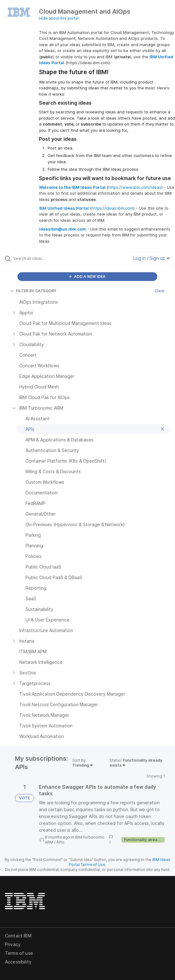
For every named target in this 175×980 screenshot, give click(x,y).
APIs (60, 842)
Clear (160, 291)
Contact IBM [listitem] (18, 936)
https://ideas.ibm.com (112, 208)
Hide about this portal (59, 18)
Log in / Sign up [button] (152, 258)
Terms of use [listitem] (19, 953)
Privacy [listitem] (13, 944)
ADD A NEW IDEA (87, 276)
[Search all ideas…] (48, 258)
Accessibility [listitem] (18, 962)
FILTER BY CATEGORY (33, 291)
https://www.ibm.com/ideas (135, 187)
